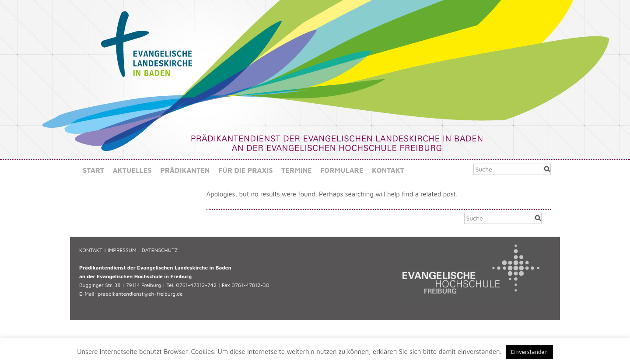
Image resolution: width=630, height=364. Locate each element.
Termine (297, 170)
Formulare (342, 170)
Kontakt (388, 170)
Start (93, 170)
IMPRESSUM (122, 250)
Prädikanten (185, 170)
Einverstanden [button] (529, 352)
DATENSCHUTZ (160, 250)
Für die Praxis (246, 170)
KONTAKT (91, 250)
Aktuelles (132, 170)
